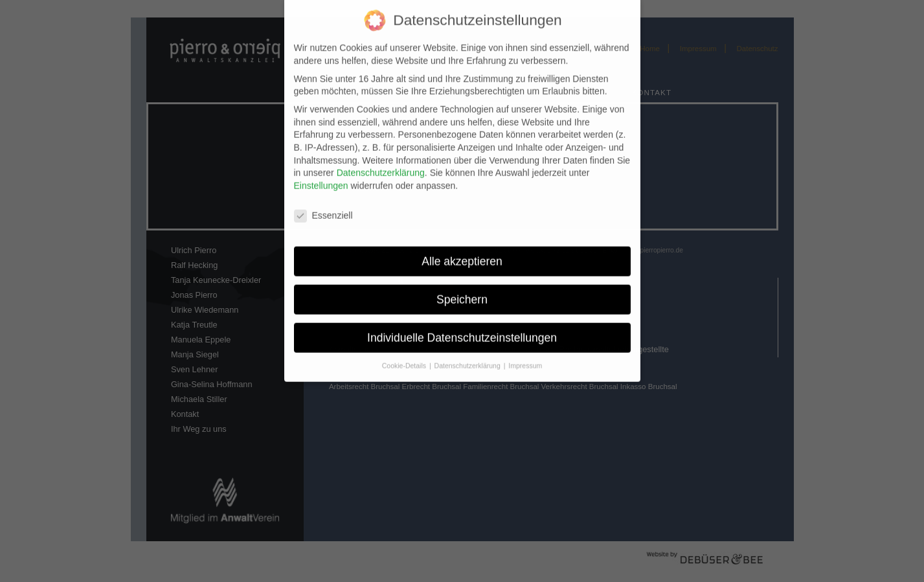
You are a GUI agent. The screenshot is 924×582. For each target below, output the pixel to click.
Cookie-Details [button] (405, 359)
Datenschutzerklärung (381, 166)
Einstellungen (321, 178)
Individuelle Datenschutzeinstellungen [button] (462, 330)
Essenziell (323, 208)
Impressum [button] (525, 359)
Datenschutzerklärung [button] (468, 359)
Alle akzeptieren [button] (462, 254)
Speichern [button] (462, 292)
